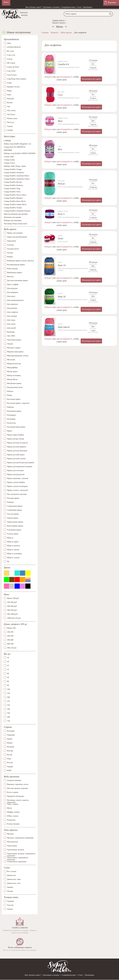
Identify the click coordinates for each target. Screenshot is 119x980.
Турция (10, 767)
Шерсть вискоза (13, 546)
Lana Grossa (12, 75)
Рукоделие (11, 820)
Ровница (10, 502)
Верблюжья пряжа (14, 272)
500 (8, 717)
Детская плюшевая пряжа (17, 280)
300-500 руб (12, 610)
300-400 (10, 640)
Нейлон (10, 391)
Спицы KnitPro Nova (12, 192)
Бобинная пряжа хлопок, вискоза (20, 261)
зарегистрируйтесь (64, 77)
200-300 (10, 636)
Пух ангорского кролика (17, 494)
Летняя (10, 891)
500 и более (12, 648)
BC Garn (10, 51)
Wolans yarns (12, 118)
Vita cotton (11, 110)
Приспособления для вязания (16, 214)
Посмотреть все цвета (91, 79)
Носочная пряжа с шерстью (18, 403)
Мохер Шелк (12, 379)
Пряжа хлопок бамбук (16, 482)
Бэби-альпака (12, 269)
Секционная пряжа (15, 506)
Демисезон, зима (14, 879)
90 (8, 685)
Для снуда (11, 320)
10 (8, 658)
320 (8, 713)
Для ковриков (12, 292)
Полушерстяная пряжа (16, 427)
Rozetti (10, 103)
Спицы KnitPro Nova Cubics (15, 195)
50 (8, 677)
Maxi (60, 121)
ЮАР (9, 770)
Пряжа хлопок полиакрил (17, 486)
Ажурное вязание (14, 780)
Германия (11, 735)
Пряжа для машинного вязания (20, 466)
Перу (9, 759)
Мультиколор (12, 842)
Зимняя (10, 887)
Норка (10, 395)
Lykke (9, 83)
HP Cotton (11, 63)
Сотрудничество (68, 7)
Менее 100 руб (13, 598)
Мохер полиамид (14, 375)
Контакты (88, 7)
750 (8, 721)
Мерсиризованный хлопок (18, 356)
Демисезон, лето (14, 883)
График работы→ (59, 20)
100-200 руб (12, 602)
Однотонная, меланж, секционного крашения (21, 854)
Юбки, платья (13, 816)
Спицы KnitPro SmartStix (14, 173)
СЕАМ (10, 130)
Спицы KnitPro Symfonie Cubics (17, 179)
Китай (9, 755)
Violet (61, 239)
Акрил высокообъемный (17, 237)
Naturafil (10, 99)
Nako (9, 95)
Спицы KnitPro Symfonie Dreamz (17, 211)
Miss (60, 149)
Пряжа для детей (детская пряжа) (21, 462)
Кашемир (11, 332)
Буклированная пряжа (16, 265)
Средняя (10, 901)
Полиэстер (11, 423)
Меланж (10, 834)
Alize (9, 43)
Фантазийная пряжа (15, 526)
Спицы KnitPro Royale (13, 182)
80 (8, 681)
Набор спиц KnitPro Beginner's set (17, 144)
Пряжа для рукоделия (16, 474)
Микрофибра (12, 367)
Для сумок (11, 324)
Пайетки (10, 407)
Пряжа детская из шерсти (17, 443)
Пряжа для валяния (15, 233)
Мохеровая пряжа (14, 383)
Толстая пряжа (13, 514)
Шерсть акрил (13, 542)
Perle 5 (61, 214)
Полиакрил (12, 415)
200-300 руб (12, 606)
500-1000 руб (12, 614)
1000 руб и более (14, 618)
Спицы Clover (9, 163)
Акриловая (11, 241)
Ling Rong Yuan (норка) (16, 79)
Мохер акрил (12, 371)
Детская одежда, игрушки (17, 788)
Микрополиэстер (14, 364)
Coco (60, 95)
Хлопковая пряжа (14, 530)
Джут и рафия (13, 284)
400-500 (10, 644)
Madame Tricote (13, 87)
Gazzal (10, 59)
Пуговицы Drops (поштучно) (15, 224)
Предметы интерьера (15, 796)
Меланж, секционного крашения (20, 838)
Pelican (61, 184)
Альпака (10, 245)
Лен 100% (11, 336)
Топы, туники (12, 804)
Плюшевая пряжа (14, 411)
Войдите (48, 77)
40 (8, 673)
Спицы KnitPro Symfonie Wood (16, 176)
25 (8, 666)
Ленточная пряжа (14, 340)
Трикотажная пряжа (15, 522)
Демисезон (11, 875)
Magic (9, 91)
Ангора (10, 253)
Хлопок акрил (13, 534)
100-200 (10, 632)
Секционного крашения (17, 862)
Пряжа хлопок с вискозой (17, 490)
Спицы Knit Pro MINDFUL (15, 147)
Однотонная (12, 846)
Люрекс (10, 344)
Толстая (10, 905)
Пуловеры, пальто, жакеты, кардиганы (18, 800)
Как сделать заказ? (33, 7)
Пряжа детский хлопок (16, 459)
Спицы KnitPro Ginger (13, 169)
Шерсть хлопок (13, 557)
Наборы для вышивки (13, 220)
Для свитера (12, 316)
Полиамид (11, 419)
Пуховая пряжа (13, 498)
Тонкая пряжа (13, 518)
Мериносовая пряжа (15, 352)
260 (8, 709)
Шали (9, 808)
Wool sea (11, 122)
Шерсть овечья (13, 550)
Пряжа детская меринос (17, 447)
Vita (9, 106)
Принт (10, 431)
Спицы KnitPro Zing (12, 188)
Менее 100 (11, 628)
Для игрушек (12, 288)
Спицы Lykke (9, 160)
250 (8, 705)
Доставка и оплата (51, 7)
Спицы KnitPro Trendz (13, 208)
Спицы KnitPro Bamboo (13, 198)
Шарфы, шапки (13, 812)
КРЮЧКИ (8, 150)
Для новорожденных (15, 300)
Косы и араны (13, 792)
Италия (10, 751)
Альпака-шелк (13, 249)
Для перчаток (12, 304)
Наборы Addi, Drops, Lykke (15, 166)
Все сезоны (12, 871)
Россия (10, 763)
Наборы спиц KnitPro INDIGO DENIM (19, 153)
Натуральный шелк (15, 387)
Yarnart (10, 126)
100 (8, 689)
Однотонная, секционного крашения (18, 858)
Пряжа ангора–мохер (16, 439)
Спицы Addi (9, 157)
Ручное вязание (13, 824)
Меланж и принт (14, 348)
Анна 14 (62, 265)
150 (8, 693)
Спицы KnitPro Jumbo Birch (15, 204)
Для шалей (11, 328)
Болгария (11, 731)
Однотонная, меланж (15, 850)
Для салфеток (13, 312)
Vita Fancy (11, 114)
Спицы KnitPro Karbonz (13, 185)
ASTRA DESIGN (14, 47)
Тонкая (10, 909)
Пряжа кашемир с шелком (18, 478)
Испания (11, 747)
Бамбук (10, 257)
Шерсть (10, 538)
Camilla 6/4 (63, 64)
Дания (10, 739)
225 (8, 701)
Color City (11, 55)
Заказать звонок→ (59, 23)
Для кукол (11, 296)
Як (8, 561)
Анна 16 (62, 297)
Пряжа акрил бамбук (15, 435)
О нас (79, 7)
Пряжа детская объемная (17, 451)
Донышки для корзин (12, 217)
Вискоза (10, 276)
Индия (10, 743)
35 (8, 669)
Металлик (11, 360)
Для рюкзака (12, 308)
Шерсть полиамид (14, 554)
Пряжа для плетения (15, 470)
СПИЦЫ (7, 141)
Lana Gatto (11, 71)
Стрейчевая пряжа (14, 510)
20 (8, 662)
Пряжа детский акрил (16, 455)
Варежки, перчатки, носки (18, 784)
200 (8, 697)
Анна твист (64, 327)
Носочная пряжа (14, 399)
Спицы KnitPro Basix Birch (15, 201)
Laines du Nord (13, 67)
